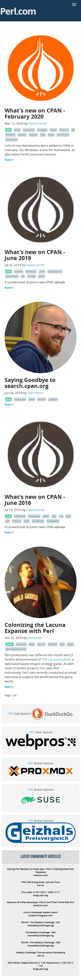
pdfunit (17, 521)
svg (61, 516)
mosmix (64, 130)
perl (62, 644)
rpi (23, 276)
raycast (33, 135)
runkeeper (34, 516)
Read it (9, 160)
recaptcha (29, 130)
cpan (9, 130)
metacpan (20, 399)
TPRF (11, 714)
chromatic (35, 638)
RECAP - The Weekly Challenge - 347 (41, 922)
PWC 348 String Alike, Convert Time (41, 882)
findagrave (53, 521)
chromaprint (55, 271)
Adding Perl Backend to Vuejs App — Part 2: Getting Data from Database (40, 871)
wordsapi (31, 271)
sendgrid (42, 130)
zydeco (22, 135)
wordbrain (38, 521)
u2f (8, 521)
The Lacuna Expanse (56, 659)
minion (42, 399)
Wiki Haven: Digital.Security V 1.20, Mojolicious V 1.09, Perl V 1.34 (40, 964)
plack (51, 135)
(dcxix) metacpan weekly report (41, 912)
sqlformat (20, 516)
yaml (42, 271)
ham (27, 521)
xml (68, 516)
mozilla (31, 276)
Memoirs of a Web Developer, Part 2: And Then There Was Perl (40, 902)
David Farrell (37, 123)
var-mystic (63, 135)
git (73, 130)
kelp (43, 135)
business (21, 644)
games (9, 644)
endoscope (12, 276)
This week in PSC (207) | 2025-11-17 (40, 892)
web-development (16, 649)
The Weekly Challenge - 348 (40, 932)
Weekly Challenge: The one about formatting (41, 953)
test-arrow (12, 140)
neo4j (53, 130)
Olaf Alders (35, 393)
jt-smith (53, 644)
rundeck (10, 135)
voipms (19, 271)
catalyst (53, 399)
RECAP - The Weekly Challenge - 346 (41, 942)
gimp (17, 130)
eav (54, 516)
